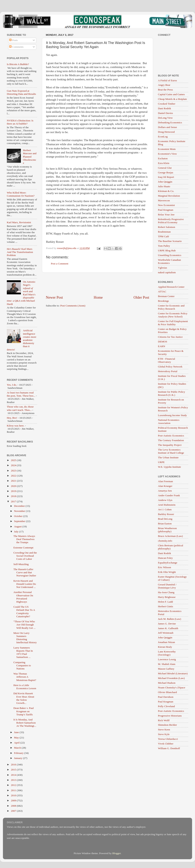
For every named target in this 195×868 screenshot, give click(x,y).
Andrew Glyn (165, 500)
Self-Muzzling (21, 564)
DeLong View (165, 118)
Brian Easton (165, 524)
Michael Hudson (167, 683)
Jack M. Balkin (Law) (169, 619)
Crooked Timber (167, 104)
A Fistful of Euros (167, 80)
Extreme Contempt (23, 548)
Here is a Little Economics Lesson (25, 687)
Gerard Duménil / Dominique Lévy (167, 586)
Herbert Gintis (166, 606)
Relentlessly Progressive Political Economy (171, 221)
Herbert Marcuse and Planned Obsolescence (30, 157)
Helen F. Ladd (165, 602)
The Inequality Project (170, 445)
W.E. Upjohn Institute (169, 467)
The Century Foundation (171, 440)
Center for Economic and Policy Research (171, 307)
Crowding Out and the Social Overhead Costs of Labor (25, 556)
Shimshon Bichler (167, 725)
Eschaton (163, 158)
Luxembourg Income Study (172, 415)
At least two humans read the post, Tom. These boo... (21, 394)
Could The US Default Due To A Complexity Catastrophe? (24, 612)
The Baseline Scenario (170, 241)
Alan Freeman (165, 481)
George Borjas (166, 172)
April (17, 743)
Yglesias (163, 268)
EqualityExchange (168, 563)
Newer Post (54, 297)
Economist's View (167, 154)
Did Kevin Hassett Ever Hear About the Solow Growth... (24, 698)
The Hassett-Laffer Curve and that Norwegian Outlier (25, 572)
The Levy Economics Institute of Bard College (171, 451)
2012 (14, 785)
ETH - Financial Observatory (167, 360)
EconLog (163, 137)
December (20, 506)
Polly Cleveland (166, 706)
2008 (14, 806)
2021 (14, 481)
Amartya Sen (165, 491)
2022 (14, 476)
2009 (14, 800)
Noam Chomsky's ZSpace (172, 688)
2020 (14, 486)
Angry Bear (164, 85)
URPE (161, 462)
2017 (14, 501)
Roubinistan (164, 232)
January (18, 758)
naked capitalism (167, 272)
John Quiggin (165, 182)
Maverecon (164, 200)
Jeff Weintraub (166, 633)
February (19, 753)
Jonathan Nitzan (166, 642)
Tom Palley (164, 246)
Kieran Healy (165, 647)
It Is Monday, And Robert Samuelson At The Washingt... (25, 723)
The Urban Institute (168, 457)
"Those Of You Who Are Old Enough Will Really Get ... (24, 625)
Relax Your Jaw (166, 215)
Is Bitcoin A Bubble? (18, 64)
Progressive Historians (170, 716)
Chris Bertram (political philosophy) (171, 547)
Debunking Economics (170, 122)
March (18, 748)
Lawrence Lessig (167, 659)
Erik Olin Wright (167, 572)
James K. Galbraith (168, 628)
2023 (14, 471)
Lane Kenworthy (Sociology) (167, 653)
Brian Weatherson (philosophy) (167, 530)
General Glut (165, 168)
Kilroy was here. (16, 426)
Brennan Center (166, 296)
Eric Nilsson (164, 567)
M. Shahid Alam (167, 664)
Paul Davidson (166, 697)
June (17, 732)
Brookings (163, 301)
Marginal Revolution (169, 196)
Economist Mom (167, 149)
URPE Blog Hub (167, 250)
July (17, 532)
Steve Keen (164, 730)
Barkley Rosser (166, 514)
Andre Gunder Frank (169, 495)
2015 (14, 770)
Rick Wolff (164, 720)
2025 (14, 460)
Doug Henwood (166, 132)
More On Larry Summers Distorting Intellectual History (25, 638)
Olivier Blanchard (167, 692)
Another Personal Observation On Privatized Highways (23, 597)
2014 (14, 775)
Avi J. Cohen (165, 509)
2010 (14, 795)
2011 (14, 790)
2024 (14, 465)
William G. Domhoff (169, 748)
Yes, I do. (12, 385)
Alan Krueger (165, 486)
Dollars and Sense (167, 127)
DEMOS (163, 342)
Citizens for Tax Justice (170, 337)
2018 (14, 496)
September (20, 521)
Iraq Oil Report (166, 177)
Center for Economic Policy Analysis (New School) (173, 315)
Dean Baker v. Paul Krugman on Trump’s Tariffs (24, 711)
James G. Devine (167, 624)
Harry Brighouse (167, 597)
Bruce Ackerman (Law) (170, 536)
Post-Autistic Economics (171, 436)
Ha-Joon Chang (166, 592)
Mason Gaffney (166, 669)
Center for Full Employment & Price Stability (173, 323)
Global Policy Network (170, 367)
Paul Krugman (166, 210)
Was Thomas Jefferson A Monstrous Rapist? (25, 677)
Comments (16, 47)
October (19, 516)
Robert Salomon (167, 227)
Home (98, 297)
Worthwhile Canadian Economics (169, 261)
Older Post (141, 297)
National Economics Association (169, 421)
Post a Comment (60, 264)
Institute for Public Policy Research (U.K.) (172, 393)
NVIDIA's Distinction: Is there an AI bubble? (20, 122)
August (18, 526)
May (17, 738)
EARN (162, 346)
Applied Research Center (171, 287)
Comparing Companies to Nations (22, 665)
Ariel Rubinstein (167, 505)
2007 (14, 811)
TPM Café (164, 236)
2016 (14, 765)
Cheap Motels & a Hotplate (172, 99)
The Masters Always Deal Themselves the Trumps (24, 539)
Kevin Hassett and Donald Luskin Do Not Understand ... (25, 584)
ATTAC (162, 292)
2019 (14, 491)
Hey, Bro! (12, 418)
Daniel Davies (165, 113)
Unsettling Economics (170, 255)
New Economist (166, 205)
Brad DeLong (165, 519)
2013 (14, 780)
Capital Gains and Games (171, 94)
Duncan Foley (165, 558)
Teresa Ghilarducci (168, 739)
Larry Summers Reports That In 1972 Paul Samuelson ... (23, 652)
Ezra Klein (164, 163)
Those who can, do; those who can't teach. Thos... (20, 408)
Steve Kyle (164, 734)
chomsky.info (165, 541)
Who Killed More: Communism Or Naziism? (21, 194)
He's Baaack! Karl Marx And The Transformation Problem (20, 252)
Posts (13, 40)
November (20, 511)
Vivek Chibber (166, 744)
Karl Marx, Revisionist (19, 222)
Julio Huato (164, 186)
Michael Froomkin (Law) (171, 678)
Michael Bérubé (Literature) (173, 673)
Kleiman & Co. (166, 191)
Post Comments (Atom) (73, 306)
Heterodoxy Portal (168, 371)
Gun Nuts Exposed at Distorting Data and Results (21, 92)
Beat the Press (165, 90)
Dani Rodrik (164, 108)
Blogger (117, 853)
